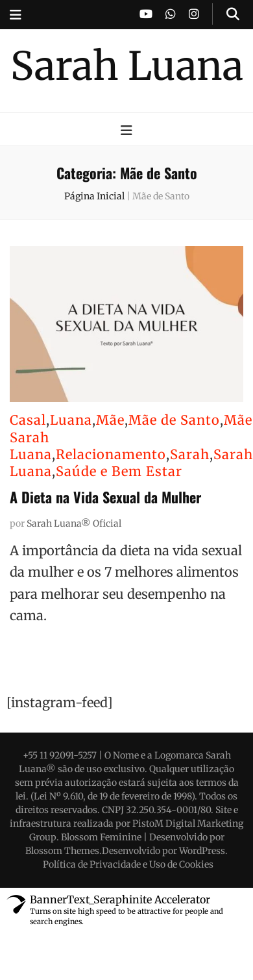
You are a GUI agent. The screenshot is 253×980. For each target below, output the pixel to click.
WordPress (202, 851)
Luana (71, 420)
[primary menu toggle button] (126, 130)
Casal (28, 420)
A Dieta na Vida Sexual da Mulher (105, 497)
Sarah (190, 454)
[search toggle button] (233, 14)
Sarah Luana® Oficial (74, 523)
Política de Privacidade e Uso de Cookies (128, 864)
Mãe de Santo (174, 420)
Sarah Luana (127, 66)
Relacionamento (111, 454)
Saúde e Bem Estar (119, 471)
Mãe (110, 420)
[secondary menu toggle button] (16, 15)
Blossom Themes (62, 851)
